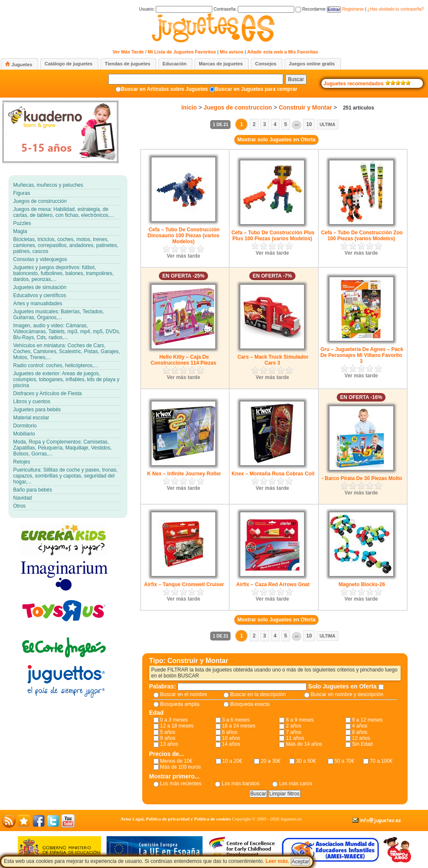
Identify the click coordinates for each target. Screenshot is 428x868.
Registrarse (353, 9)
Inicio (189, 107)
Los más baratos (241, 784)
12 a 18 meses (177, 726)
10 (309, 124)
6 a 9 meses (300, 720)
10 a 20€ (232, 761)
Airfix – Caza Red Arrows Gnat (273, 584)
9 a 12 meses (367, 720)
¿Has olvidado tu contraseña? (396, 9)
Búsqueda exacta (250, 704)
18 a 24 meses (239, 726)
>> (297, 125)
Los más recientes (181, 784)
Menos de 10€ (176, 761)
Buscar (296, 79)
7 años (293, 732)
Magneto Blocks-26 (362, 584)
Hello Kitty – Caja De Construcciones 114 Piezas (184, 360)
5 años (168, 732)
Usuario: (176, 9)
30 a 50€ (306, 761)
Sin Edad (362, 744)
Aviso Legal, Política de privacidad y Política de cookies (176, 819)
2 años (293, 726)
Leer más (277, 861)
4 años (360, 726)
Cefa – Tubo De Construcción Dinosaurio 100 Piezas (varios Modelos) (183, 236)
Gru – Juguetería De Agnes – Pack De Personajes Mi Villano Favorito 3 (362, 355)
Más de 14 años (304, 744)
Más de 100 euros (180, 767)
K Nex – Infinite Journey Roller (184, 474)
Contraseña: (254, 9)
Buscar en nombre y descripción (347, 694)
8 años (360, 732)
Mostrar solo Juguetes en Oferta (276, 140)
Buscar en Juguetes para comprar (256, 89)
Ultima (328, 125)
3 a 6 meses (236, 720)
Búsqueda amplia (180, 704)
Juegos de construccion (238, 107)
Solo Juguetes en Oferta (343, 686)
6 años (230, 732)
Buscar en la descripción (258, 694)
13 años (169, 744)
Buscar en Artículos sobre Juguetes (165, 89)
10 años (231, 738)
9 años (168, 738)
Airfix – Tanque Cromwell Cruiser (184, 584)
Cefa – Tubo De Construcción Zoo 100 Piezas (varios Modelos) (362, 236)
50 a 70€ (345, 761)
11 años (295, 738)
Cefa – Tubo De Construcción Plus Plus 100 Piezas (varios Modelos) (273, 236)
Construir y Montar (305, 107)
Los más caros (296, 784)
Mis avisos (232, 52)
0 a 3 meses (174, 720)
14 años (231, 744)
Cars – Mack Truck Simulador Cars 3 (273, 360)
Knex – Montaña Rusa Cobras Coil (273, 474)
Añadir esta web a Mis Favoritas (283, 52)
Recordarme (311, 9)
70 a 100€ (381, 761)
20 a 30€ (271, 761)
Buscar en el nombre (184, 694)
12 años (361, 738)
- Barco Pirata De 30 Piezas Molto (362, 478)
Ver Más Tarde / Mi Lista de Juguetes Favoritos (164, 52)
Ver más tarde (184, 256)
